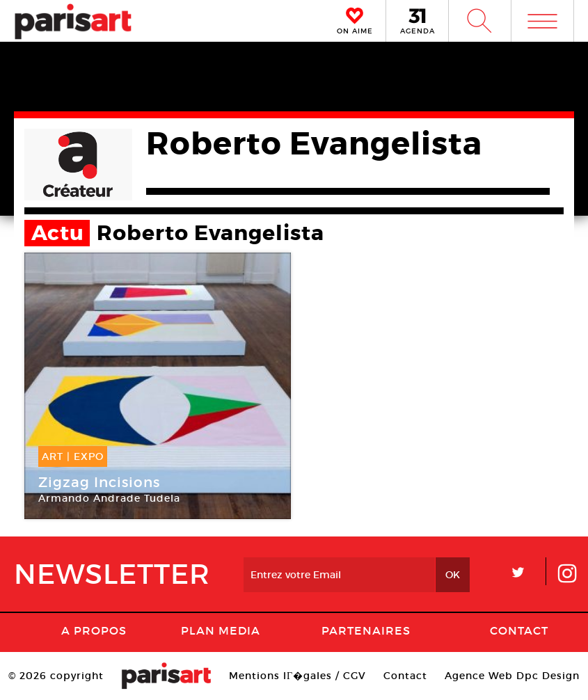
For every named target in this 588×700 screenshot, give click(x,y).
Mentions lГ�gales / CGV (297, 676)
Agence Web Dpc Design (512, 676)
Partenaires (366, 630)
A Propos (94, 630)
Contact (519, 630)
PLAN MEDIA (221, 630)
